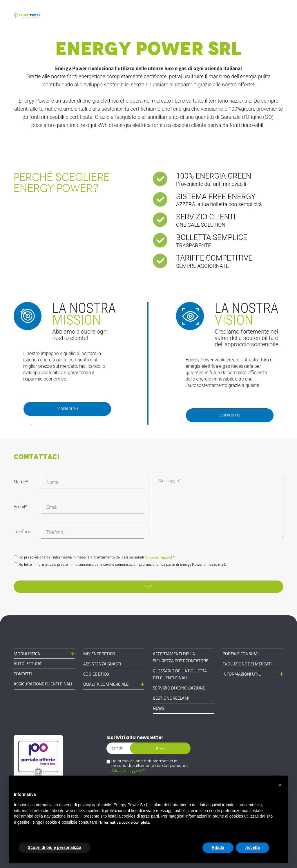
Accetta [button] (252, 847)
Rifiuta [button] (218, 847)
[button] (280, 785)
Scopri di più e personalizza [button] (55, 847)
